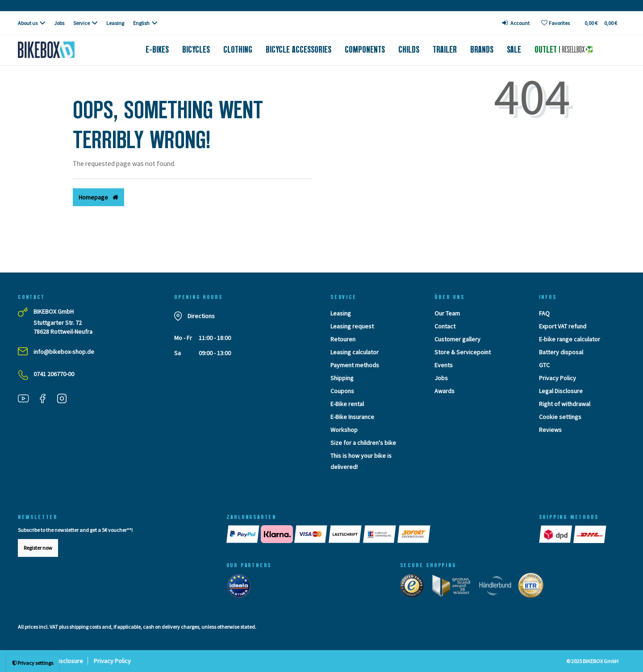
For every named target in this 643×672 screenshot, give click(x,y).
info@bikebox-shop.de (64, 352)
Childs (409, 50)
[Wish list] (555, 23)
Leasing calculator (355, 352)
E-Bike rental (347, 404)
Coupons (342, 391)
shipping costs (85, 627)
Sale (514, 50)
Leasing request (352, 326)
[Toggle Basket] (600, 23)
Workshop (344, 430)
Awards (445, 391)
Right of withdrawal (565, 404)
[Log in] (516, 23)
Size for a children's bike (363, 443)
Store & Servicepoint (463, 352)
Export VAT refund (563, 326)
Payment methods (355, 365)
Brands (482, 50)
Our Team (447, 313)
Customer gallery (457, 339)
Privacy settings (33, 663)
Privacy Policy (557, 378)
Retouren (343, 339)
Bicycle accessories (299, 50)
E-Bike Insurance (352, 417)
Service (81, 23)
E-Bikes (157, 50)
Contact (445, 326)
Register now (38, 548)
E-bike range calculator (570, 339)
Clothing (238, 50)
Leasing (115, 23)
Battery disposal (561, 352)
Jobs (59, 23)
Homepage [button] (98, 197)
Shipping (342, 378)
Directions (201, 316)
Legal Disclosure (561, 391)
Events (444, 365)
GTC (544, 365)
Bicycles (196, 50)
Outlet (564, 50)
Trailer (445, 50)
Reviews (550, 430)
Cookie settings (560, 417)
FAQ (544, 313)
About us (28, 23)
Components (365, 50)
